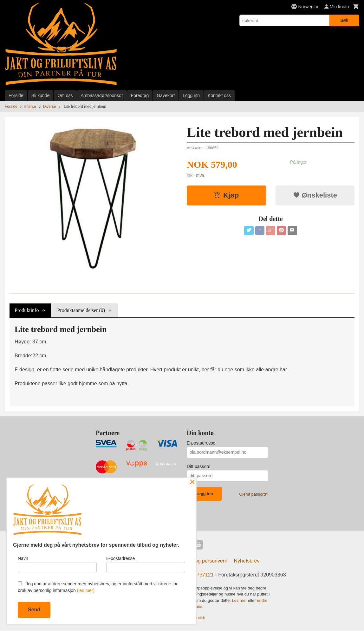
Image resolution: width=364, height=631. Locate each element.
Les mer (240, 601)
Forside (16, 95)
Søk (344, 20)
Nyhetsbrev (247, 561)
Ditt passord (199, 466)
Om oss (65, 95)
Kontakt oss (219, 95)
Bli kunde (41, 95)
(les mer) (86, 590)
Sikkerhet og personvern (200, 561)
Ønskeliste (315, 195)
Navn (57, 564)
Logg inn (191, 95)
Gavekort (166, 95)
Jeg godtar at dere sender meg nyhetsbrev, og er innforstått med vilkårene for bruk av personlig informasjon (98, 587)
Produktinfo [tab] (27, 310)
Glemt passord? (254, 494)
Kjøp (226, 195)
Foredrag (140, 95)
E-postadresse (201, 443)
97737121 (202, 575)
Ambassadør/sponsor (102, 95)
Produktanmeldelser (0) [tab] (81, 310)
